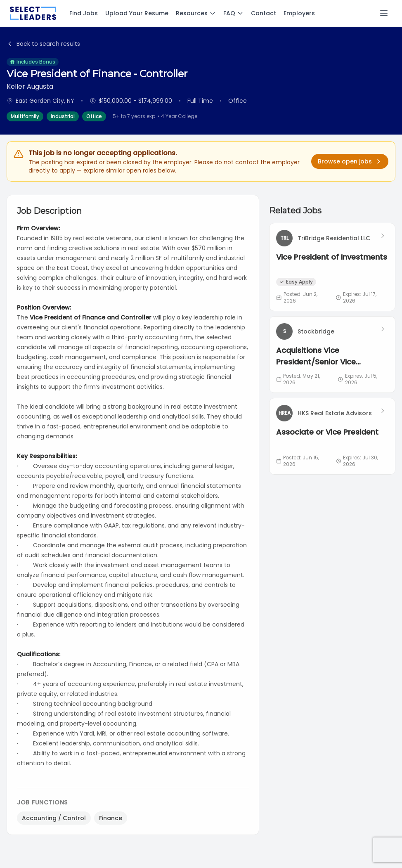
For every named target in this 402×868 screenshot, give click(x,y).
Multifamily (25, 116)
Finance (111, 818)
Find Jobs (84, 13)
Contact (264, 13)
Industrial (63, 116)
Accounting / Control (54, 818)
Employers (299, 13)
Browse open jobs (350, 161)
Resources (196, 13)
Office (94, 116)
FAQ (233, 13)
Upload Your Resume (137, 13)
